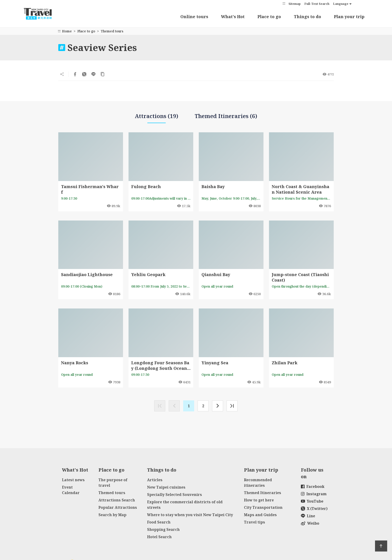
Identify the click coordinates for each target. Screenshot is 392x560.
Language (341, 4)
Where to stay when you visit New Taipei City (190, 515)
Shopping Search (163, 529)
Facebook (313, 486)
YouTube (312, 501)
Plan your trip (349, 17)
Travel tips (255, 522)
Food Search (159, 522)
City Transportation (263, 507)
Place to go (269, 17)
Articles (155, 480)
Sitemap (295, 4)
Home (67, 31)
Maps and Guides (260, 515)
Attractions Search (117, 500)
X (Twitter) (314, 509)
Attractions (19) (157, 118)
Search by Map (112, 515)
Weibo (310, 523)
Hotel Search (159, 537)
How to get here (259, 500)
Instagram (314, 494)
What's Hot (233, 17)
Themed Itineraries (263, 493)
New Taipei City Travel (42, 14)
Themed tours (112, 493)
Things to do (307, 17)
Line (308, 516)
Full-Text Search (317, 4)
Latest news (73, 480)
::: (284, 3)
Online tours (194, 17)
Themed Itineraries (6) (226, 116)
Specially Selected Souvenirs (175, 495)
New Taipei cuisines (166, 487)
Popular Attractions (118, 507)
